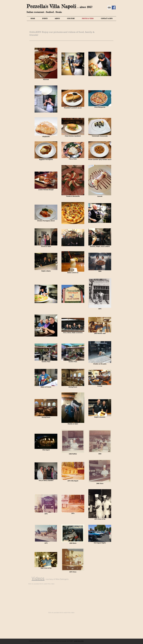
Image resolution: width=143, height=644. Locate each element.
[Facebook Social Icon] (114, 8)
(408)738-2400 (79, 641)
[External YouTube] (51, 597)
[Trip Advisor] (109, 8)
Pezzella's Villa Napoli (51, 6)
